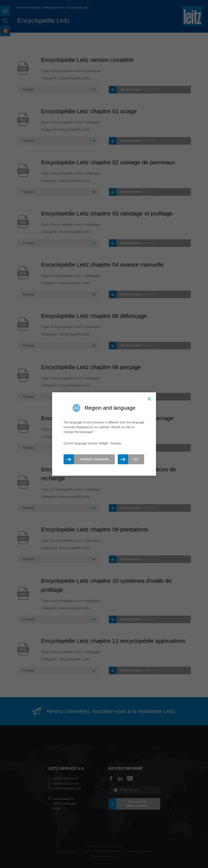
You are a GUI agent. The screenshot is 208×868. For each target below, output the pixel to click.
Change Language (94, 459)
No (136, 459)
